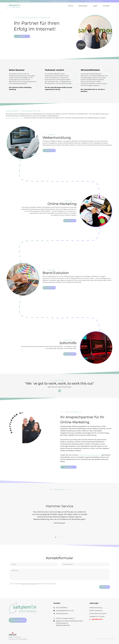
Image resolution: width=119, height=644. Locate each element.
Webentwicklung (96, 608)
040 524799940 (62, 608)
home (71, 6)
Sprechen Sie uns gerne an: (15, 118)
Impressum (110, 639)
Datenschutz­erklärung (29, 584)
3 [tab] (59, 537)
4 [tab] (61, 537)
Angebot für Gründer (97, 616)
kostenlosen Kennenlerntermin (90, 455)
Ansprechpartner (62, 614)
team (95, 6)
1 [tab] (56, 537)
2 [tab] (58, 537)
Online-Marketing (96, 611)
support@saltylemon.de (65, 611)
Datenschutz (101, 639)
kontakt (106, 6)
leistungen (83, 6)
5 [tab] (63, 537)
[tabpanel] (59, 515)
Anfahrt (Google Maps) (65, 618)
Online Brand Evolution (98, 614)
